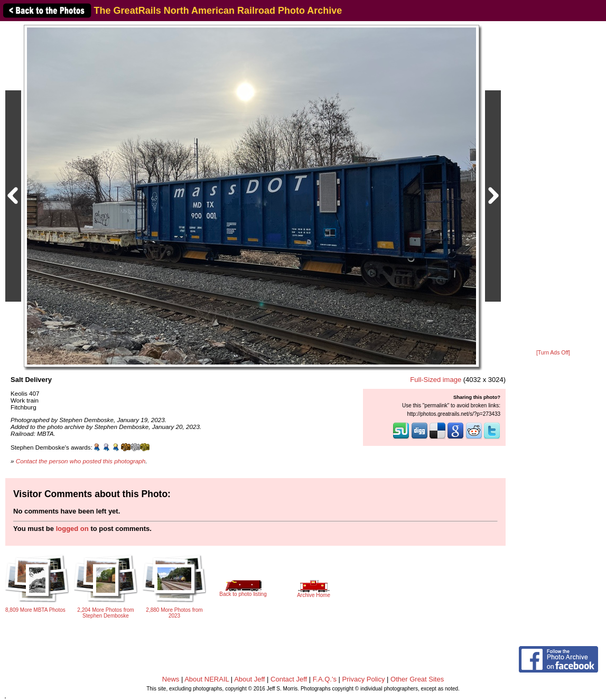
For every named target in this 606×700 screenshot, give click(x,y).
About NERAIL (207, 679)
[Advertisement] (553, 186)
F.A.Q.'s (325, 679)
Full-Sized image (436, 380)
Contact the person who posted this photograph (81, 461)
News (171, 679)
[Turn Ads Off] (553, 353)
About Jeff (249, 679)
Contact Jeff (289, 679)
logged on (72, 529)
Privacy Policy (364, 679)
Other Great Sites (417, 679)
